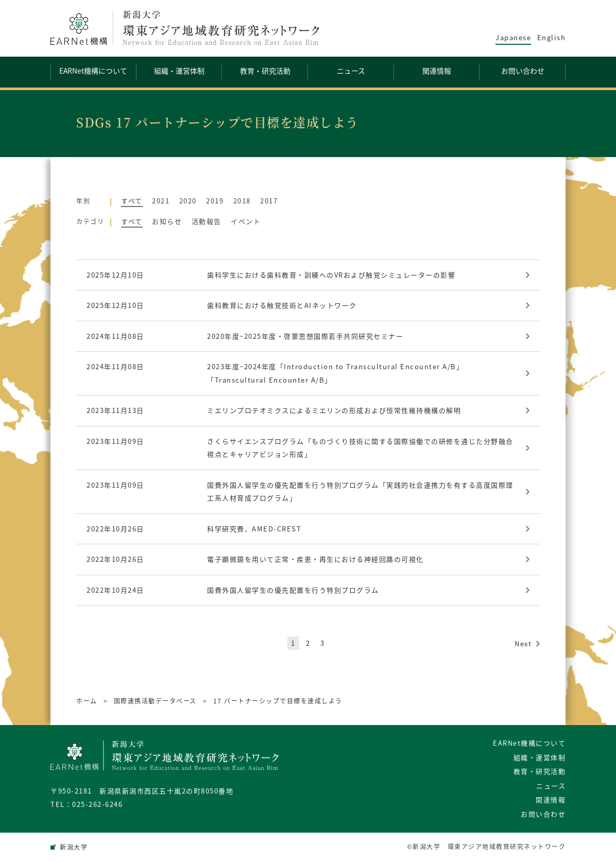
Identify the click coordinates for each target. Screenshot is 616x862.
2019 (215, 201)
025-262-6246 (97, 804)
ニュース (551, 786)
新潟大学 (74, 847)
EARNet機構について (529, 743)
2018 (242, 201)
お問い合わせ (543, 814)
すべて (132, 201)
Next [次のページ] (523, 643)
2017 (269, 201)
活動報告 (207, 221)
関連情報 (551, 799)
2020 (188, 201)
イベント (246, 221)
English (552, 37)
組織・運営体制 (540, 757)
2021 (161, 201)
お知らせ (167, 221)
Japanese (513, 37)
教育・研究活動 (540, 771)
